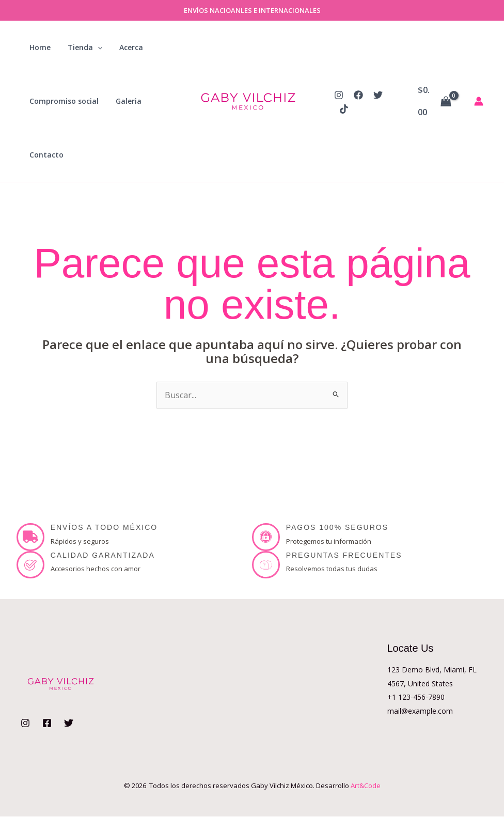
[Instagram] (339, 95)
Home (38, 47)
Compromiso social (62, 101)
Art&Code (366, 785)
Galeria (124, 101)
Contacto (45, 155)
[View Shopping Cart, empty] (435, 101)
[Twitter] (378, 95)
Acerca (124, 47)
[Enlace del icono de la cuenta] (479, 101)
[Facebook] (358, 95)
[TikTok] (344, 109)
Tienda (81, 48)
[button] (93, 48)
